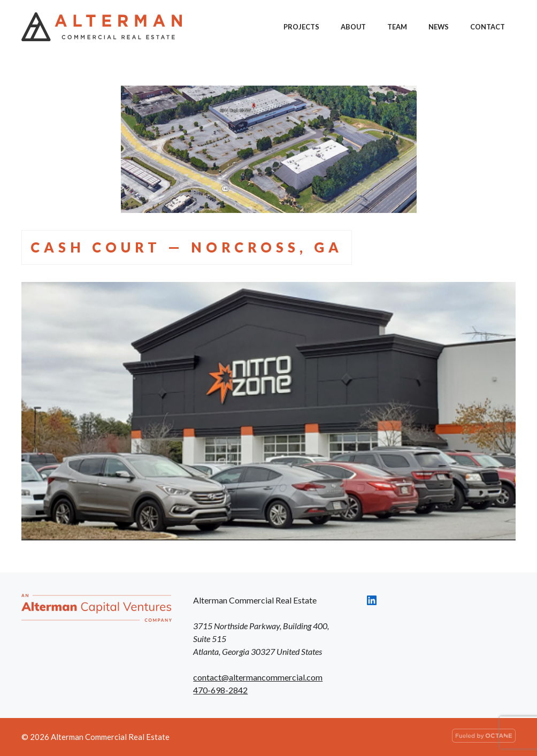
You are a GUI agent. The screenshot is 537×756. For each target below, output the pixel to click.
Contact (488, 27)
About (353, 27)
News (439, 27)
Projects (301, 27)
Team (397, 27)
